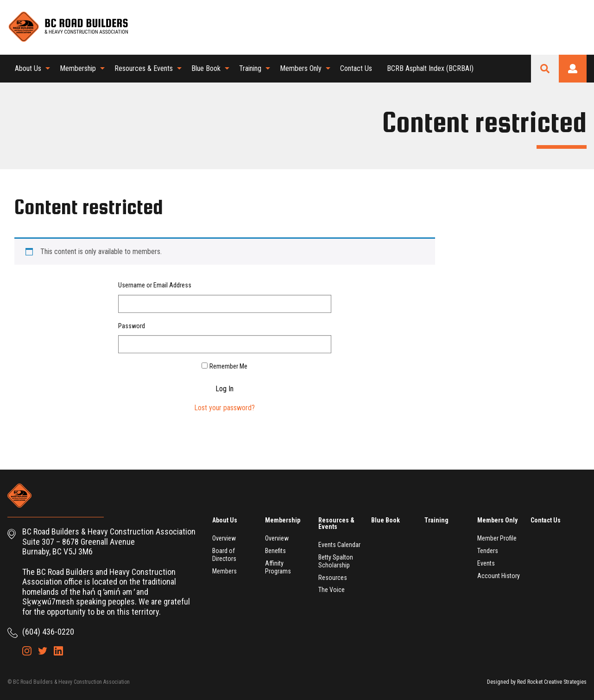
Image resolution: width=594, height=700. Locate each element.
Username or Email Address (155, 285)
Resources (333, 578)
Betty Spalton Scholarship (336, 561)
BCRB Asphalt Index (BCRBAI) (430, 68)
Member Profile (497, 538)
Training (250, 68)
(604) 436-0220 (48, 632)
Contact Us (356, 68)
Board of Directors (224, 555)
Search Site (545, 69)
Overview (224, 538)
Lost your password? (224, 408)
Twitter (564, 27)
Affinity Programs (278, 567)
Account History (499, 576)
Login (573, 69)
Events (486, 563)
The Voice (332, 590)
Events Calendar (339, 545)
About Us (28, 68)
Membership (78, 68)
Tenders (488, 551)
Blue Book (206, 68)
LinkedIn (580, 27)
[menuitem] (30, 69)
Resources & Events (144, 68)
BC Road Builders (68, 27)
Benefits (275, 551)
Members (224, 571)
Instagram (548, 27)
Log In (224, 389)
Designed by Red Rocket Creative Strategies (537, 682)
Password (132, 326)
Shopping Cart (532, 27)
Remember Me (228, 366)
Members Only (301, 68)
